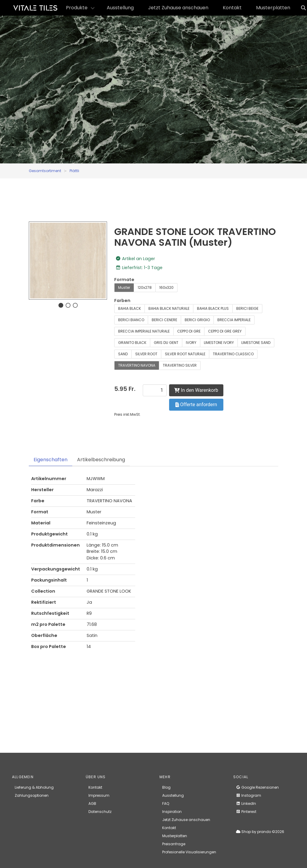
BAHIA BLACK (130, 308)
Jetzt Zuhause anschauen (178, 8)
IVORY (191, 343)
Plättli (74, 171)
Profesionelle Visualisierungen (189, 852)
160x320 (166, 287)
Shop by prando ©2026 (260, 832)
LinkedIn (246, 803)
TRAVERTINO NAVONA (137, 365)
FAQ (166, 803)
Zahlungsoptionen (32, 795)
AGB (92, 803)
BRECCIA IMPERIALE (234, 320)
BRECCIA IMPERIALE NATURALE (144, 331)
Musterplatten (273, 8)
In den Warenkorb (196, 390)
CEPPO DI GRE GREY (225, 331)
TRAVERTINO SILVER (180, 365)
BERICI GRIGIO (197, 320)
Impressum (99, 795)
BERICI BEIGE (247, 308)
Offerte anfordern (196, 405)
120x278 (145, 287)
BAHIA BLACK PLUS (213, 308)
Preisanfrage (174, 844)
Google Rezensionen (257, 787)
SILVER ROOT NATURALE (185, 354)
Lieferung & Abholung (34, 787)
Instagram (249, 795)
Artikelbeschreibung (101, 460)
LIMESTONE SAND (256, 343)
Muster (124, 287)
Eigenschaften (51, 460)
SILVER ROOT (146, 354)
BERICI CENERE (164, 320)
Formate (124, 280)
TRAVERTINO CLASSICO (233, 354)
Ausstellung (120, 8)
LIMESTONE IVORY (219, 343)
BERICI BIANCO (131, 320)
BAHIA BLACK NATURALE (169, 308)
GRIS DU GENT (166, 343)
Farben (122, 301)
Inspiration (172, 812)
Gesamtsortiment (45, 171)
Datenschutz (100, 812)
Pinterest (246, 812)
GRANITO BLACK (132, 343)
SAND (123, 354)
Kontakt (232, 8)
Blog (166, 787)
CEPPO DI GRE (189, 331)
